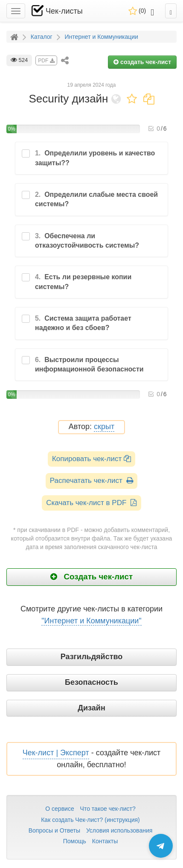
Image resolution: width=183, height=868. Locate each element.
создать (142, 62)
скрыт (104, 427)
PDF (46, 61)
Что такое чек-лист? (108, 809)
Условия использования (119, 830)
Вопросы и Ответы (54, 830)
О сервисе (60, 809)
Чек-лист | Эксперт (56, 753)
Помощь (75, 841)
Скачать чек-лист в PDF (91, 503)
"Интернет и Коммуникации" (91, 621)
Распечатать (91, 481)
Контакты (105, 841)
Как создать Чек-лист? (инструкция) (90, 820)
